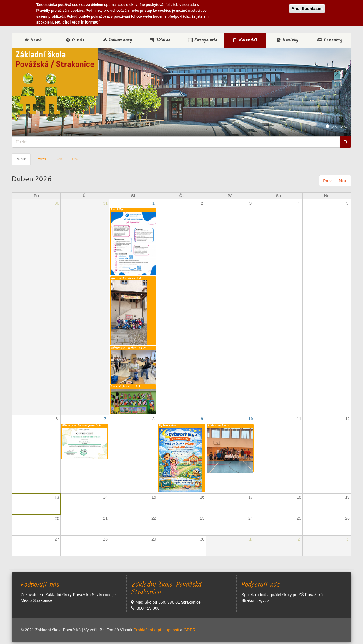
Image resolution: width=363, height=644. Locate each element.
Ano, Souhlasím (307, 8)
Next (343, 181)
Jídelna (160, 40)
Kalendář (245, 40)
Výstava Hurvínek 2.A (126, 278)
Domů (33, 40)
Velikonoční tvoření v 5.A (128, 348)
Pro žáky (117, 210)
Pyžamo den (168, 426)
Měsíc (24, 161)
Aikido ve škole (218, 426)
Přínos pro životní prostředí (81, 426)
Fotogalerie (203, 40)
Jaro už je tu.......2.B (125, 387)
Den (59, 159)
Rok (75, 159)
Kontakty (330, 40)
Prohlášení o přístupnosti (156, 630)
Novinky (288, 40)
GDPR (189, 630)
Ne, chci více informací (77, 21)
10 (251, 419)
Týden (41, 159)
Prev (327, 181)
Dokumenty (118, 40)
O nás (75, 40)
